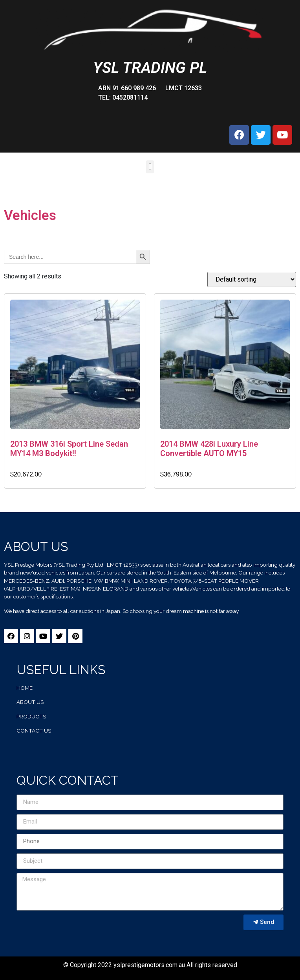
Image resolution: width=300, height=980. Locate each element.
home (25, 688)
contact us (34, 731)
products (31, 716)
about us (30, 702)
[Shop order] (252, 279)
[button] (150, 167)
